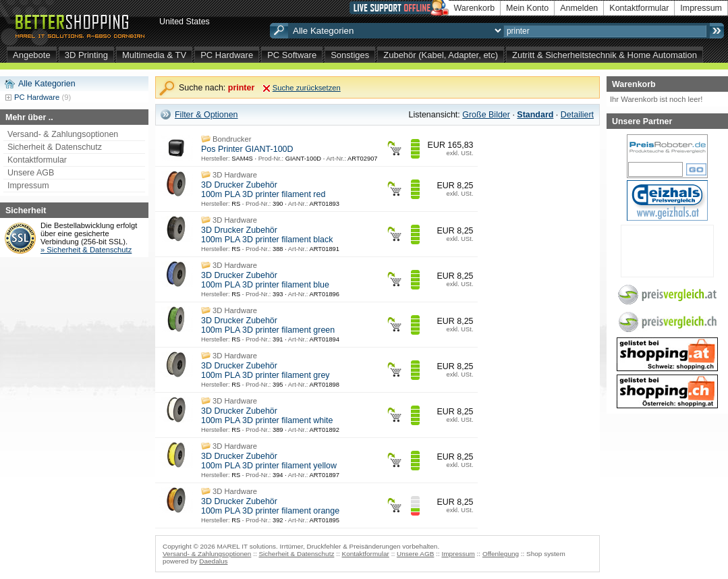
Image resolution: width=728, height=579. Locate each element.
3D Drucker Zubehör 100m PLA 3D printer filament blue (265, 280)
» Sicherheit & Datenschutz (86, 250)
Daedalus (213, 561)
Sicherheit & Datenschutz (55, 147)
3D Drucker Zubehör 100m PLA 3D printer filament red (263, 190)
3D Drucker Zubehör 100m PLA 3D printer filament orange (270, 506)
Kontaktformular (639, 8)
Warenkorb (475, 8)
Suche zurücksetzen (307, 88)
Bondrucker (232, 139)
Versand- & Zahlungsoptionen (63, 134)
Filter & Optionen (206, 115)
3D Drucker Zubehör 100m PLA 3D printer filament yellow (269, 461)
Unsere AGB (31, 173)
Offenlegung (501, 554)
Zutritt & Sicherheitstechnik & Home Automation (605, 55)
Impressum (701, 8)
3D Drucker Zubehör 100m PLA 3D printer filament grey (265, 370)
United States (185, 22)
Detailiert (577, 115)
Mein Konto (527, 8)
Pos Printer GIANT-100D (247, 149)
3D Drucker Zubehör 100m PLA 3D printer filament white (267, 416)
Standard (535, 115)
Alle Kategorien (47, 84)
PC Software (292, 55)
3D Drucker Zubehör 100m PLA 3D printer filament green (268, 325)
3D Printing (86, 55)
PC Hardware (227, 55)
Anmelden (579, 8)
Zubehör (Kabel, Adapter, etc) (441, 55)
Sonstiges (350, 55)
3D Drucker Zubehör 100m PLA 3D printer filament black (267, 235)
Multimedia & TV (154, 55)
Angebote (32, 55)
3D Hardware (235, 175)
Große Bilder (486, 115)
